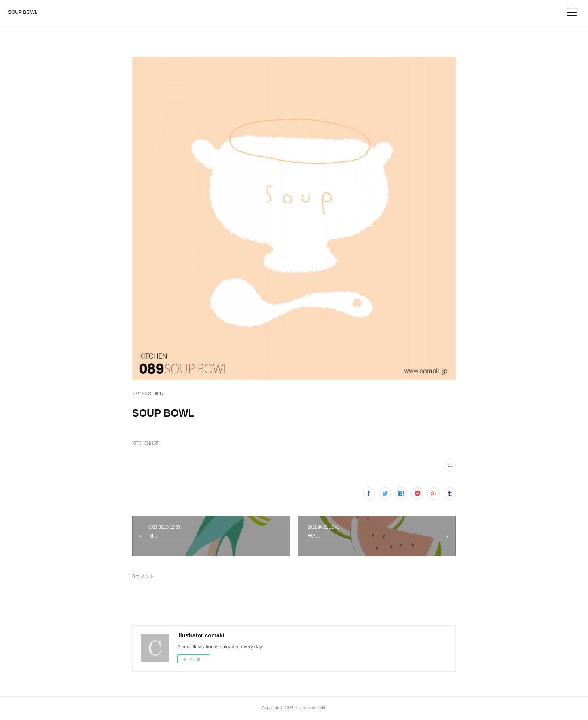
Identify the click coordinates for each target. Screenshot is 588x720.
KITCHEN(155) (146, 443)
